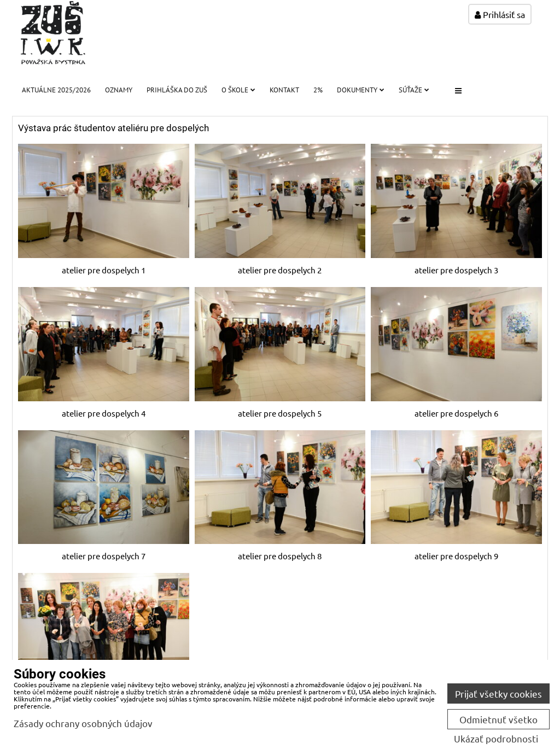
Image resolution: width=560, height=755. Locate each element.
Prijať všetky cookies (498, 693)
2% (318, 90)
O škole (238, 90)
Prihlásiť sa (500, 14)
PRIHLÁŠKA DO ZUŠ (177, 90)
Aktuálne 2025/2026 (56, 90)
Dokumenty (361, 90)
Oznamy (119, 90)
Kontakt (284, 90)
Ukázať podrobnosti (496, 739)
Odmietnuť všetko (498, 719)
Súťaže (414, 90)
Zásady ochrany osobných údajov (83, 723)
